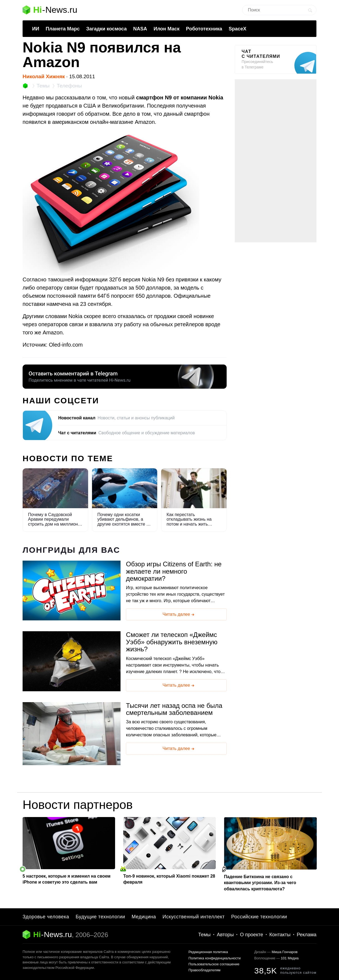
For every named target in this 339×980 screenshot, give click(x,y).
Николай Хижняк (44, 76)
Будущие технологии (100, 917)
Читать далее (179, 615)
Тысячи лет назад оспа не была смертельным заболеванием (174, 709)
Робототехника (204, 29)
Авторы (225, 935)
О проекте (252, 935)
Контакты (280, 935)
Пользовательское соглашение (214, 964)
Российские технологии (259, 917)
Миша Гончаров (284, 952)
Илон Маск (166, 29)
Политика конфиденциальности (215, 958)
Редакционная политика (208, 952)
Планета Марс (63, 29)
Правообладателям (204, 970)
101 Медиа (290, 958)
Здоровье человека (46, 917)
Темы (204, 935)
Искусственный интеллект (194, 917)
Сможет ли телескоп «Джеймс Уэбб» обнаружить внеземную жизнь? (172, 642)
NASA (140, 29)
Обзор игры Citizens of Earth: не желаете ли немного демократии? (174, 571)
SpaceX (237, 29)
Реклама (307, 935)
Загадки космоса (107, 29)
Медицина (144, 917)
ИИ (36, 29)
